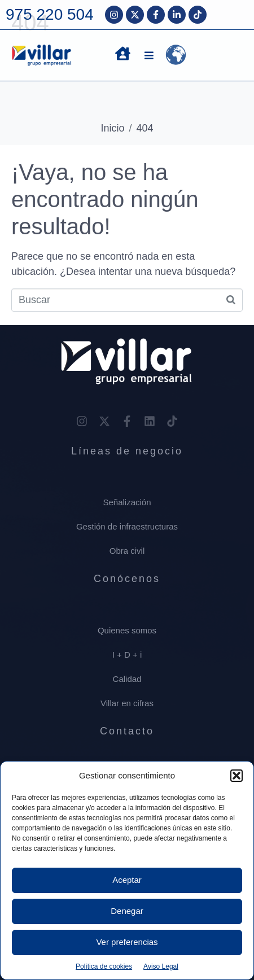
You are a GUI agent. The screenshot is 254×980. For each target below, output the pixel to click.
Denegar (127, 911)
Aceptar (127, 880)
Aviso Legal (161, 966)
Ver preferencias (127, 942)
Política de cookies (104, 966)
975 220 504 (50, 14)
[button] (237, 776)
